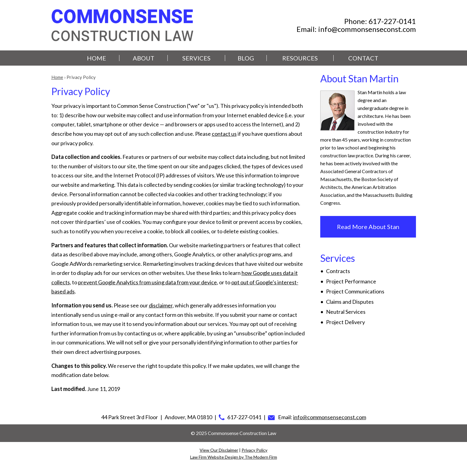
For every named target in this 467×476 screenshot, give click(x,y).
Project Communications (355, 291)
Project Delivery (345, 322)
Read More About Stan (368, 227)
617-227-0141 (392, 21)
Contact (363, 58)
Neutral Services (346, 312)
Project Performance (351, 281)
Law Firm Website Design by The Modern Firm (234, 457)
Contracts (338, 271)
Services (196, 58)
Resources (300, 58)
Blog (246, 58)
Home (96, 58)
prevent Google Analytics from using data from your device (148, 282)
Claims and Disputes (350, 302)
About (144, 58)
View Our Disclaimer (219, 450)
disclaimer (161, 305)
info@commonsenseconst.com (367, 29)
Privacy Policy (254, 450)
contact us (224, 134)
